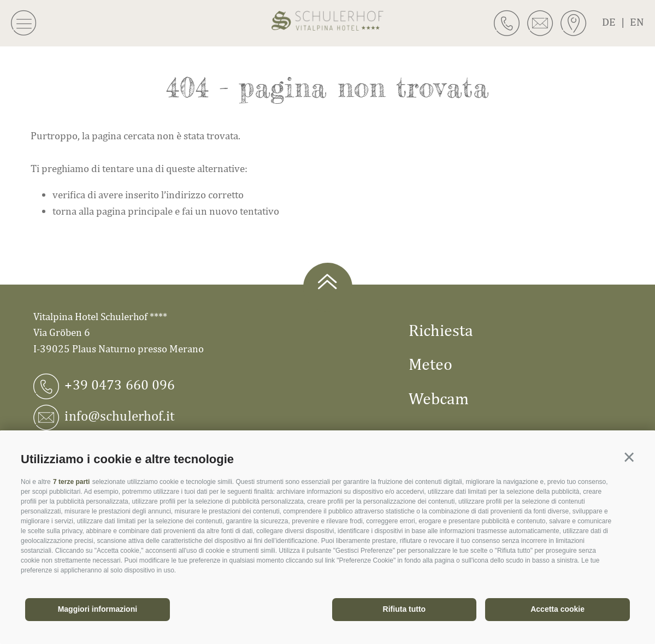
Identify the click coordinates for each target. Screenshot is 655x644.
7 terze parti (71, 482)
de (616, 22)
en (637, 22)
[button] (629, 457)
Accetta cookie (557, 609)
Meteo (430, 364)
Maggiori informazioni (98, 609)
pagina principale (134, 211)
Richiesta (441, 330)
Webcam (439, 398)
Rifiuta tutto (405, 609)
